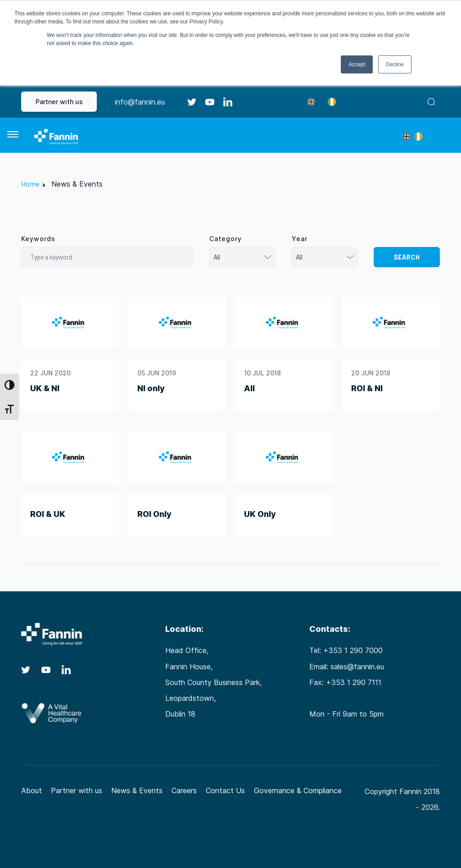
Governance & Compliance (298, 790)
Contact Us (225, 790)
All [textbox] (217, 257)
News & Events (137, 790)
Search (407, 257)
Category (226, 239)
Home (30, 184)
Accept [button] (357, 64)
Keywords (38, 239)
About (32, 790)
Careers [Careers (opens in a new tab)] (184, 790)
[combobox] (242, 257)
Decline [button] (395, 64)
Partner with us (59, 102)
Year (300, 239)
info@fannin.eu (140, 102)
